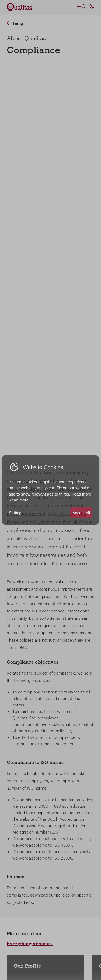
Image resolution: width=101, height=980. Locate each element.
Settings (16, 513)
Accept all (81, 513)
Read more (19, 500)
